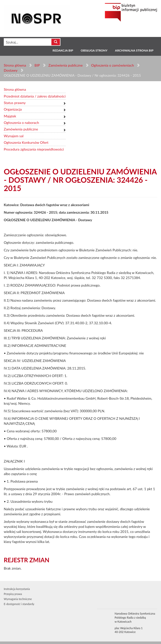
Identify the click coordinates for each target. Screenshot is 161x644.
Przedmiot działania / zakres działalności (35, 96)
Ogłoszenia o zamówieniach (112, 65)
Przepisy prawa (13, 594)
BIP (37, 65)
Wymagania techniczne (18, 599)
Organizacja (13, 109)
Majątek (10, 116)
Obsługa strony (94, 50)
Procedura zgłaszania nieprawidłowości (34, 149)
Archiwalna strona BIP (134, 50)
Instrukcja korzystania (17, 589)
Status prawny (15, 103)
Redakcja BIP (63, 50)
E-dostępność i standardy (19, 604)
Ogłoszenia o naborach (21, 123)
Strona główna (15, 65)
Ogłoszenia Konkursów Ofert (26, 142)
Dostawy (11, 70)
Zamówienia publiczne (66, 65)
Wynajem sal (14, 136)
